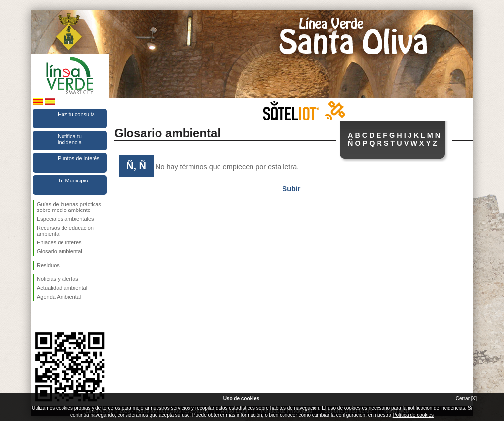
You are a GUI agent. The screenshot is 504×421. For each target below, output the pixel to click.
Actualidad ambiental (62, 288)
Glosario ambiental (60, 251)
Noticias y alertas (58, 279)
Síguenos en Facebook (39, 317)
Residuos (48, 265)
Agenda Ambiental (59, 297)
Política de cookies (413, 415)
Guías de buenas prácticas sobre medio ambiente (69, 207)
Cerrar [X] (466, 399)
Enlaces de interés (59, 242)
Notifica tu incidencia (70, 139)
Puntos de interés (79, 158)
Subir (292, 189)
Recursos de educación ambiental (65, 231)
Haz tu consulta (76, 114)
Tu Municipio (73, 180)
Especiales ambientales (65, 219)
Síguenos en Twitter (55, 317)
